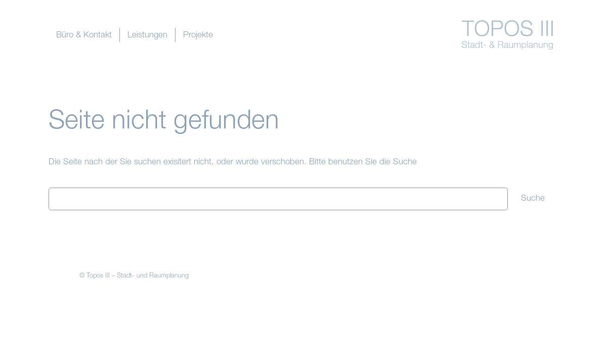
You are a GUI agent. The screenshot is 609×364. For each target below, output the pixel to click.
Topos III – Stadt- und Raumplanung (138, 276)
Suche (533, 199)
